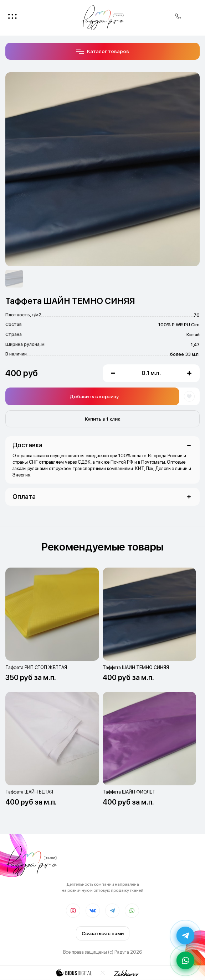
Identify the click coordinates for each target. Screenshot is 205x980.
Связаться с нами (103, 933)
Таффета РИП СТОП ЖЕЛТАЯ (36, 667)
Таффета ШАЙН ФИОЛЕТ (129, 792)
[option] (14, 279)
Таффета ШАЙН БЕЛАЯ (29, 792)
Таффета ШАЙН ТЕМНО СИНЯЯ (136, 667)
